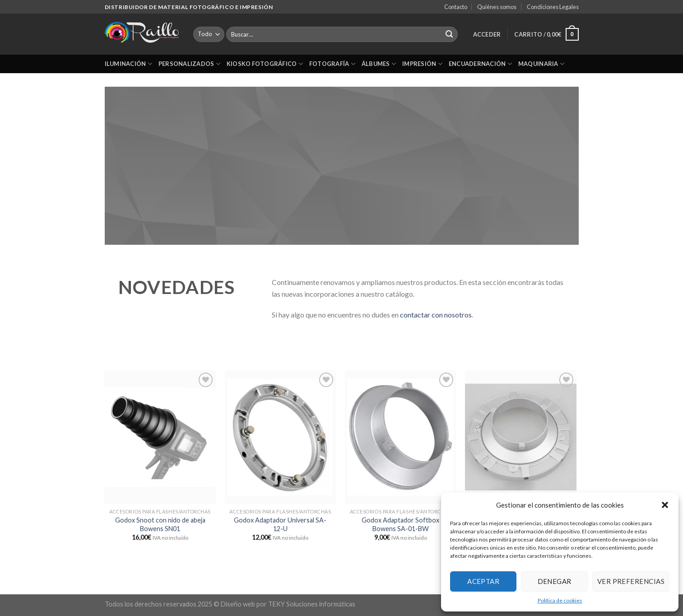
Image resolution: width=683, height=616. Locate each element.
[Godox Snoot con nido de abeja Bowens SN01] (160, 437)
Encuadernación (480, 64)
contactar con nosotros (436, 315)
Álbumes (379, 64)
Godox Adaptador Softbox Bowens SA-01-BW (400, 524)
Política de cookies (560, 600)
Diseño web (238, 604)
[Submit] (449, 34)
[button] (665, 505)
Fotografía (332, 64)
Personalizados (189, 64)
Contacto (456, 7)
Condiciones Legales (553, 7)
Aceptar (483, 581)
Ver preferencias (631, 581)
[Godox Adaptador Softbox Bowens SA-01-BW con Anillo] (521, 437)
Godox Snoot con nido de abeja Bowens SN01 (160, 524)
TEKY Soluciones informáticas (312, 604)
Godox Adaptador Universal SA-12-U (280, 524)
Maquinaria (541, 64)
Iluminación (128, 64)
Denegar (555, 581)
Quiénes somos (497, 7)
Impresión (422, 64)
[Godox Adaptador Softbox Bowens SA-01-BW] (401, 437)
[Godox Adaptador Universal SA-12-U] (281, 437)
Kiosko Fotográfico (265, 64)
